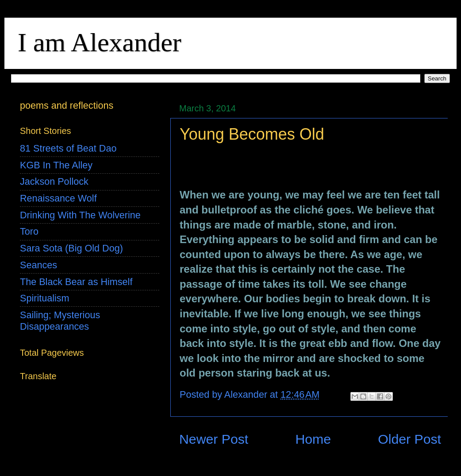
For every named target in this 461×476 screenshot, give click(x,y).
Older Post (409, 439)
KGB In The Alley (56, 165)
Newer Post (214, 439)
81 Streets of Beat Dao (68, 148)
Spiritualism (45, 298)
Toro (29, 231)
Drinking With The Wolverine (80, 215)
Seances (38, 265)
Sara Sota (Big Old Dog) (71, 248)
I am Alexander (100, 42)
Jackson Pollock (54, 181)
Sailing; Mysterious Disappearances (60, 321)
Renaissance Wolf (58, 198)
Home (313, 439)
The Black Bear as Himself (76, 282)
